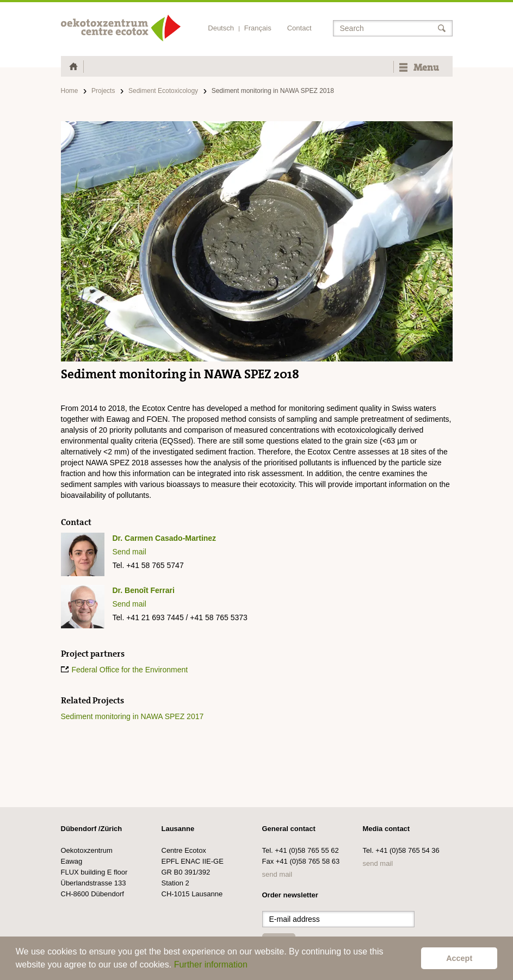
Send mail (129, 552)
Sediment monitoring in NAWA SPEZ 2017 (132, 716)
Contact (299, 28)
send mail (277, 874)
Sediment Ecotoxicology (163, 91)
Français (258, 28)
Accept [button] (459, 958)
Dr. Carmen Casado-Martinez (165, 538)
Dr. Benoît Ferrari (144, 590)
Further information (211, 965)
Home (70, 91)
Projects (103, 91)
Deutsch (221, 28)
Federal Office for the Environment (130, 670)
